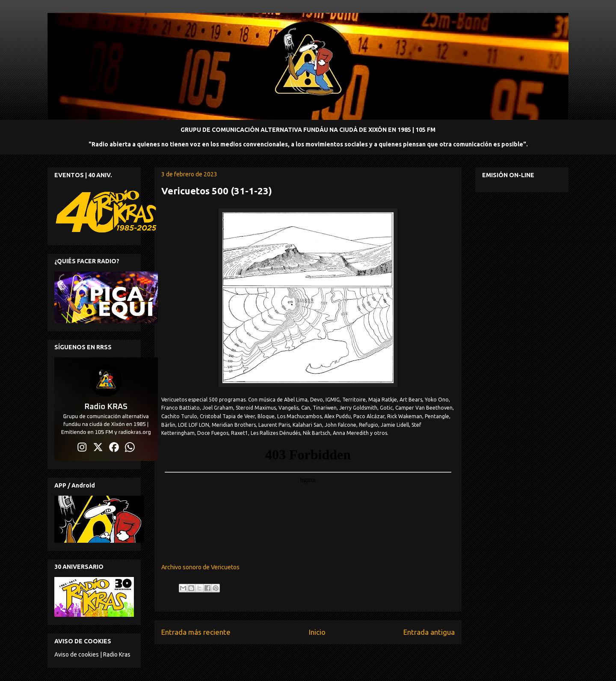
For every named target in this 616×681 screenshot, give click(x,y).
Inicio (317, 632)
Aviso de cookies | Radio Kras (92, 654)
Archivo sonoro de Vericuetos (200, 567)
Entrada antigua (429, 632)
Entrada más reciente (196, 632)
